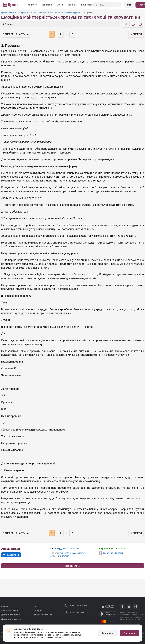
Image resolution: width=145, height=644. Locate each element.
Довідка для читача (11, 615)
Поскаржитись (73, 566)
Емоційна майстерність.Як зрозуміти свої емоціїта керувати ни (56, 12)
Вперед (136, 34)
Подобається (11, 555)
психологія (65, 553)
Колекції (72, 5)
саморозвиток (79, 553)
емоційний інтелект (60, 556)
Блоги (60, 5)
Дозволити (130, 633)
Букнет (4, 12)
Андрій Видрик (11, 549)
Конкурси (47, 5)
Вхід (129, 5)
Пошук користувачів (43, 615)
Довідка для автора (11, 619)
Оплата (36, 606)
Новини (5, 606)
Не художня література (18, 12)
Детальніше (108, 633)
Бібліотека (87, 5)
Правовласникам (10, 611)
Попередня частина (16, 34)
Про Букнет (38, 611)
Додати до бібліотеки (113, 553)
